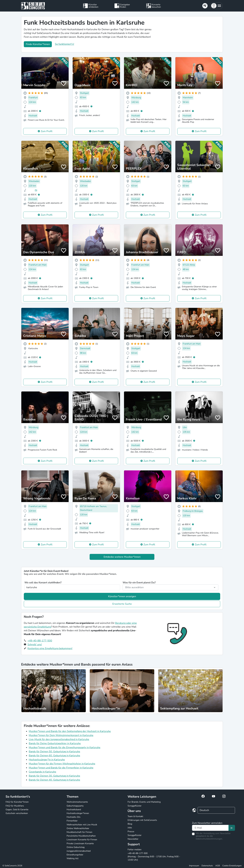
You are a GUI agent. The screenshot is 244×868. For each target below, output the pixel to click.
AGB (218, 866)
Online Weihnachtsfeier (78, 828)
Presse (131, 831)
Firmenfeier (72, 821)
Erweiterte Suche (122, 604)
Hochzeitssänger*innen (78, 813)
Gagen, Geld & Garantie (17, 810)
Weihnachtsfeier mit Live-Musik (82, 825)
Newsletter (133, 839)
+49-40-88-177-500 (40, 641)
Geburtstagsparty (75, 806)
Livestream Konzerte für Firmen (82, 840)
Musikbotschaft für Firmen (79, 832)
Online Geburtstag (76, 847)
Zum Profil (47, 131)
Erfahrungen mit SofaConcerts (142, 820)
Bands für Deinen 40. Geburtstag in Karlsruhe (54, 780)
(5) (36, 190)
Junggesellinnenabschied (79, 851)
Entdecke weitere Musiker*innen (122, 557)
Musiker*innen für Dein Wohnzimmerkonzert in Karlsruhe (61, 735)
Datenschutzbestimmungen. (209, 839)
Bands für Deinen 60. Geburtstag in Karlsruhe (54, 756)
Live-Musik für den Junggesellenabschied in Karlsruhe (59, 739)
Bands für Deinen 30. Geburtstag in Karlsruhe (54, 776)
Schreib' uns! (35, 645)
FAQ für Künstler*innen (17, 802)
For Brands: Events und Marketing (144, 802)
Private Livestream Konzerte (80, 843)
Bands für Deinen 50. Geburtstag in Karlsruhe (54, 752)
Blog (130, 824)
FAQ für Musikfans (15, 806)
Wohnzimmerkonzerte (77, 802)
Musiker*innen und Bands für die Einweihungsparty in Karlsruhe (65, 747)
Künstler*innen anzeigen (122, 596)
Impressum (194, 866)
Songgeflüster (135, 806)
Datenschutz (207, 866)
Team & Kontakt (135, 816)
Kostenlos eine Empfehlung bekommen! (50, 648)
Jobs (130, 828)
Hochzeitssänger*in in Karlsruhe (47, 760)
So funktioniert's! (65, 44)
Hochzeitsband (74, 810)
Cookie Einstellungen (232, 866)
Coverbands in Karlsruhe (42, 772)
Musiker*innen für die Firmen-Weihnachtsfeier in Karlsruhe (62, 764)
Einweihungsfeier (75, 855)
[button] (216, 6)
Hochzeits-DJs (74, 817)
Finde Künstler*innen (38, 44)
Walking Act (73, 858)
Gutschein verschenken (17, 813)
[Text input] (210, 828)
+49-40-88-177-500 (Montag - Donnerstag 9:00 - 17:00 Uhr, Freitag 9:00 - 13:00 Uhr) (154, 857)
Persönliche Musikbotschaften (81, 836)
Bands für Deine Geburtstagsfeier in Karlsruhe (55, 743)
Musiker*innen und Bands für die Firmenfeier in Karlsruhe (61, 768)
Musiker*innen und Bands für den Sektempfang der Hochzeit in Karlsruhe (70, 731)
